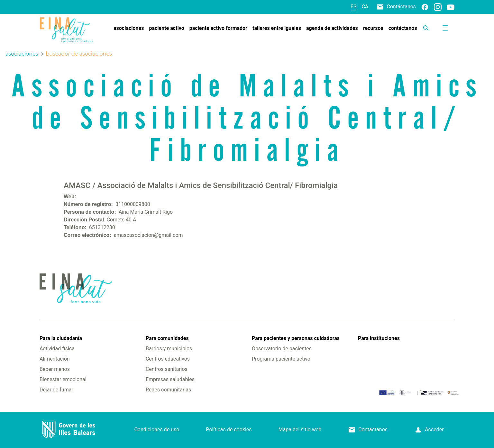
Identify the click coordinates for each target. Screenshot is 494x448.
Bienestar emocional (63, 379)
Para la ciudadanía (61, 338)
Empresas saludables (170, 379)
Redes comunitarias (168, 390)
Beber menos (55, 369)
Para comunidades (167, 338)
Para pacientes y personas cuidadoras (296, 338)
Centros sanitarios (167, 369)
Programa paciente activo (281, 359)
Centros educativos (168, 359)
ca (365, 7)
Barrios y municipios (169, 349)
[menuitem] (129, 28)
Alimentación (55, 359)
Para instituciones (379, 338)
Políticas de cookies (229, 430)
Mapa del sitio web (300, 430)
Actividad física (57, 349)
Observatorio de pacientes (282, 349)
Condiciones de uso (157, 430)
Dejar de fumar (56, 390)
